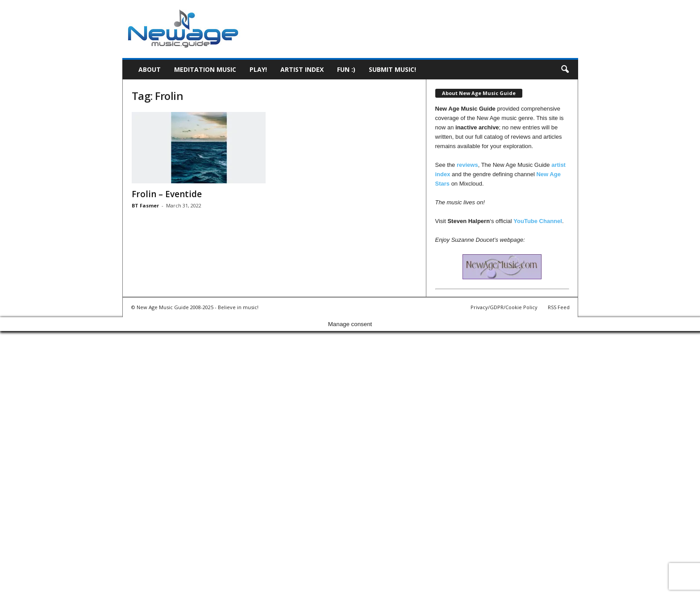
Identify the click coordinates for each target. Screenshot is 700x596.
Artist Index (302, 69)
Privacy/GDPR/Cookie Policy (504, 307)
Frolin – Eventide (167, 194)
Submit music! (392, 69)
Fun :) (346, 69)
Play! (258, 69)
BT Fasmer (145, 205)
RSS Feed (559, 307)
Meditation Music (205, 69)
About (150, 69)
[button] (565, 70)
